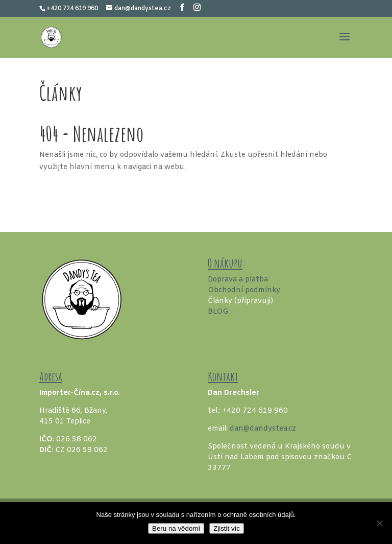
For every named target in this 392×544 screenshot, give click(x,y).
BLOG (218, 312)
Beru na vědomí (176, 528)
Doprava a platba (238, 280)
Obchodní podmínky (244, 290)
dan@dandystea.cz (263, 429)
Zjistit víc (227, 528)
